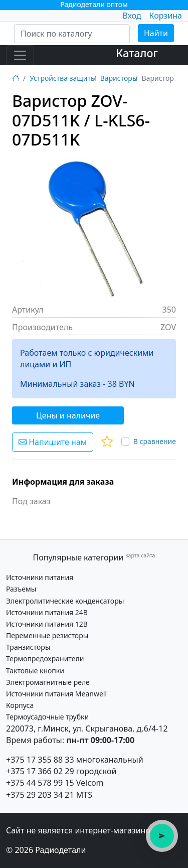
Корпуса (20, 705)
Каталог (137, 53)
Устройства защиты (63, 78)
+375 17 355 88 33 (40, 760)
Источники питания (40, 577)
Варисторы (119, 78)
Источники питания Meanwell (56, 694)
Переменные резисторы (47, 635)
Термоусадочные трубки (47, 717)
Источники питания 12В (47, 624)
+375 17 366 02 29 (40, 771)
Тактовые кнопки (35, 671)
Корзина (166, 16)
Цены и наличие (68, 415)
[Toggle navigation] (20, 55)
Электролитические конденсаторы (65, 601)
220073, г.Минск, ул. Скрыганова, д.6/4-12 (87, 729)
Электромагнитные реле (48, 682)
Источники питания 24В (47, 612)
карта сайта (140, 555)
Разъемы (21, 589)
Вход (132, 16)
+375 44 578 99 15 (40, 783)
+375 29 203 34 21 (40, 795)
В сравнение (155, 441)
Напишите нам (53, 442)
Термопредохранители (45, 659)
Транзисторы (28, 647)
